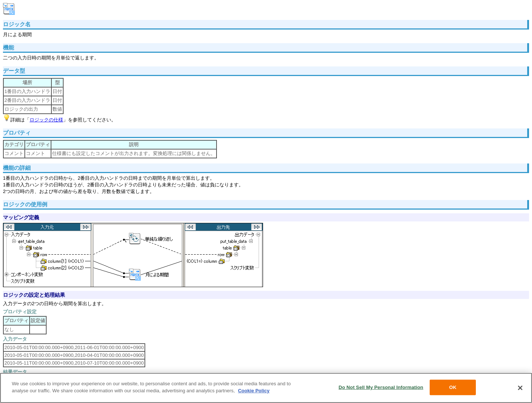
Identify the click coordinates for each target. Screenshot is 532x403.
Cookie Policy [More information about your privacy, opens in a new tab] (254, 391)
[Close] (520, 388)
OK (453, 387)
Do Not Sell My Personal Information (381, 387)
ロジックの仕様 (46, 120)
